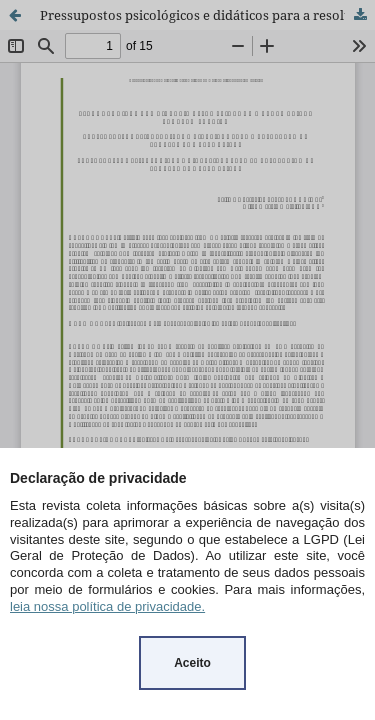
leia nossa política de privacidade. (107, 606)
